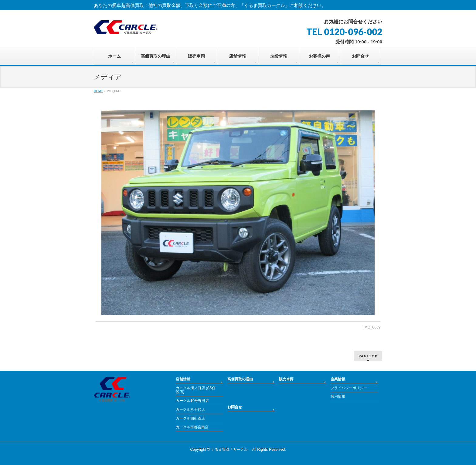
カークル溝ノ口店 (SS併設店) (196, 390)
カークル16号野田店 (192, 401)
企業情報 (338, 379)
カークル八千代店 (190, 409)
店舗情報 (183, 379)
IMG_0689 (372, 327)
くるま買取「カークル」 (231, 450)
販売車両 (286, 379)
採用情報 (338, 396)
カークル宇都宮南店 (192, 427)
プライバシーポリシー (349, 388)
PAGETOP (368, 356)
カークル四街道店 (190, 418)
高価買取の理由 (240, 379)
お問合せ (235, 407)
